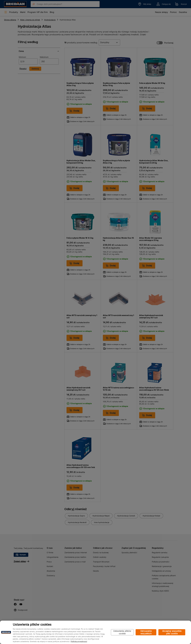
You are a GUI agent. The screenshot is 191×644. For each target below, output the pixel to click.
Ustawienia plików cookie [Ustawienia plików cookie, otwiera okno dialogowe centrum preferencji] (122, 632)
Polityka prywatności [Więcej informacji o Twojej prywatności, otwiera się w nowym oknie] (79, 641)
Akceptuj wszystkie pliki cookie (172, 632)
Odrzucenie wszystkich (146, 632)
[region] (95, 632)
